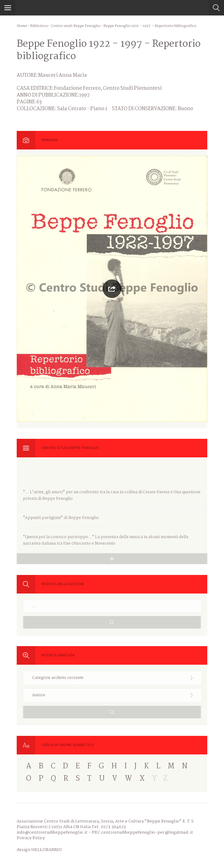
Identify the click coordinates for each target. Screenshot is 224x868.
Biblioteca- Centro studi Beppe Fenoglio (65, 26)
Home (22, 26)
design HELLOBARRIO (39, 850)
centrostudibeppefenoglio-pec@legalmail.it (147, 832)
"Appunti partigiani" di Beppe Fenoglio (61, 518)
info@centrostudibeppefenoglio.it (52, 832)
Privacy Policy (31, 838)
